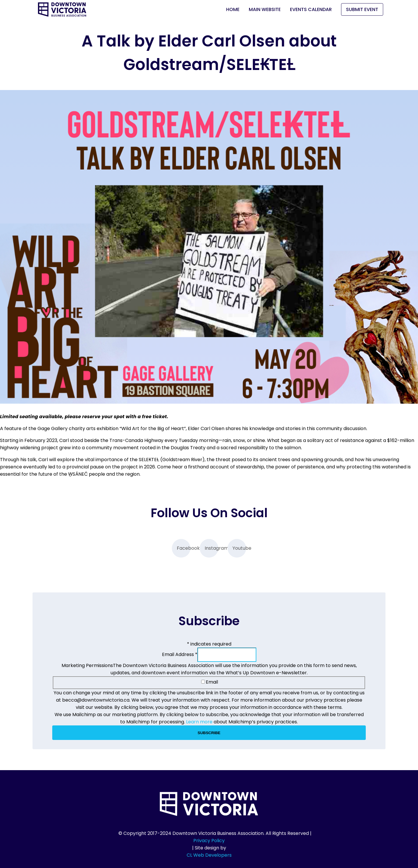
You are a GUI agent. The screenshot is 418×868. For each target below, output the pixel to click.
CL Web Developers (209, 855)
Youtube (239, 548)
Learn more (199, 722)
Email (210, 682)
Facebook (184, 548)
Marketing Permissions (87, 665)
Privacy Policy (209, 841)
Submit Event (362, 9)
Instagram (211, 548)
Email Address (180, 654)
